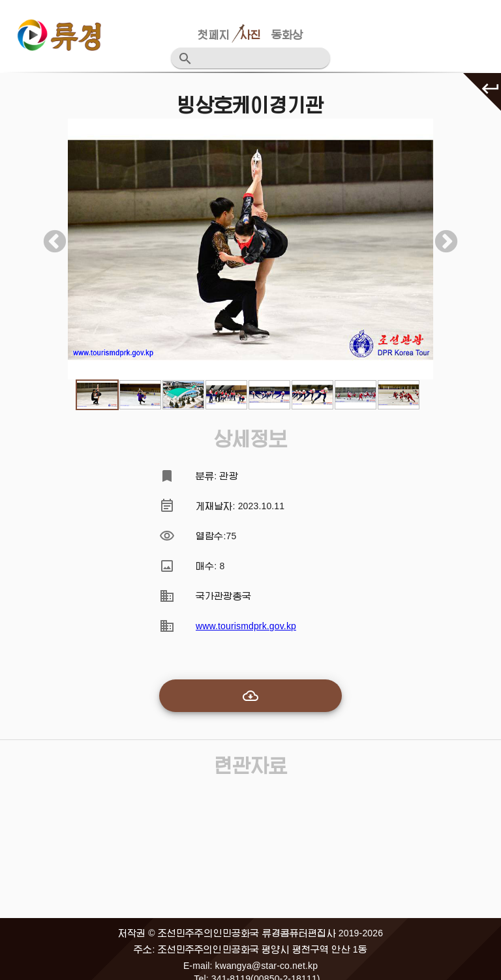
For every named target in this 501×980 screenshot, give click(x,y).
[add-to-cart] (250, 696)
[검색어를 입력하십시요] (258, 58)
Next (440, 236)
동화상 (287, 35)
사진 (250, 35)
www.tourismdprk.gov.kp (246, 626)
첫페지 (213, 35)
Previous (48, 236)
